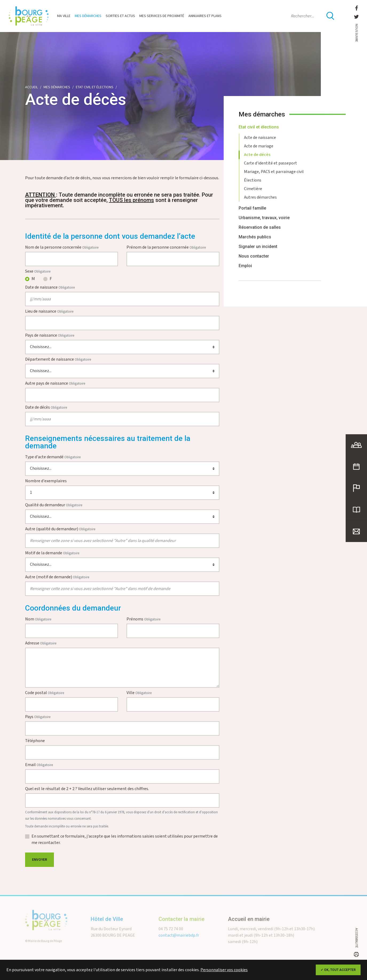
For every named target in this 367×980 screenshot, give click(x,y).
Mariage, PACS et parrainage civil (274, 176)
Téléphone (35, 741)
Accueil (31, 87)
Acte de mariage (259, 151)
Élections (253, 185)
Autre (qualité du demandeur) (60, 529)
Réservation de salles (260, 232)
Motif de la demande (52, 553)
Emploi (245, 270)
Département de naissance (58, 359)
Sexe (38, 271)
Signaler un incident (258, 251)
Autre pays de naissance (55, 383)
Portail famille (252, 212)
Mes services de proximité (162, 16)
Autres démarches (260, 202)
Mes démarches (88, 16)
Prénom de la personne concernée (166, 247)
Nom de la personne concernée (62, 247)
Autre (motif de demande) (57, 577)
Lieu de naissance (49, 311)
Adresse (41, 643)
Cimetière (253, 193)
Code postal (45, 693)
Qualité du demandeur (54, 505)
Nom (38, 619)
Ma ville (64, 16)
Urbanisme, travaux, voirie (264, 222)
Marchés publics (255, 241)
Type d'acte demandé (53, 457)
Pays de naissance (50, 335)
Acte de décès (257, 159)
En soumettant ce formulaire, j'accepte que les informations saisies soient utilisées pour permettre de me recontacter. (125, 840)
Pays (38, 717)
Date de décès (46, 407)
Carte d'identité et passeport (271, 168)
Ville (139, 693)
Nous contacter (254, 260)
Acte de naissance (260, 142)
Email (39, 765)
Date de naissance (50, 287)
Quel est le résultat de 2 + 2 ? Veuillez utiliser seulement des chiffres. (87, 789)
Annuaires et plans (205, 16)
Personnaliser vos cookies (224, 970)
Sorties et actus (120, 16)
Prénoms (143, 619)
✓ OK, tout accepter (338, 970)
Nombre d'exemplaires (46, 481)
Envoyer (40, 860)
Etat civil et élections (95, 87)
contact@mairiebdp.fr (179, 943)
